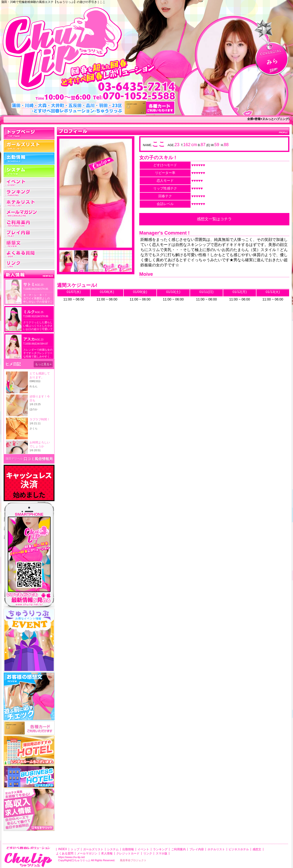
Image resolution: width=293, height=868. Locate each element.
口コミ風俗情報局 (38, 459)
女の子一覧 (29, 146)
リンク (29, 264)
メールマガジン (29, 213)
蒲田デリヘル (14, 459)
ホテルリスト (29, 203)
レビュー (29, 244)
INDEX (63, 849)
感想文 (257, 849)
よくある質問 (29, 254)
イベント (29, 182)
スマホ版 (162, 853)
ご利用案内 (29, 223)
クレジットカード (128, 853)
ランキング (29, 193)
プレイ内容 (29, 233)
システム (29, 171)
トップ (29, 133)
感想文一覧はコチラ (214, 219)
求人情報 (107, 853)
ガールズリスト (93, 849)
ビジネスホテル (239, 849)
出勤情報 (29, 158)
